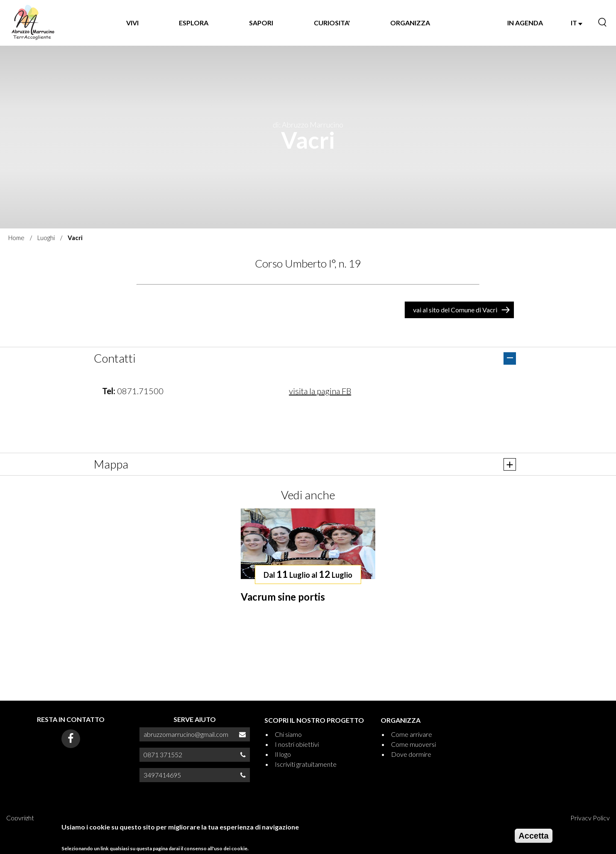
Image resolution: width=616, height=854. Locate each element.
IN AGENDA (525, 23)
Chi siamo (288, 734)
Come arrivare (412, 734)
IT (577, 23)
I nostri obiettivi (297, 744)
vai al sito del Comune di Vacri (455, 310)
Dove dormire (411, 754)
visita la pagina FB (320, 391)
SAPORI (261, 23)
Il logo (283, 754)
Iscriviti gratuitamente (306, 764)
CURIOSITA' (332, 23)
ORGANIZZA (410, 23)
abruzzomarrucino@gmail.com (186, 734)
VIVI (132, 23)
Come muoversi (413, 744)
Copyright (20, 818)
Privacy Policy (590, 818)
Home (16, 238)
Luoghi (46, 238)
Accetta (533, 836)
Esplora (194, 23)
